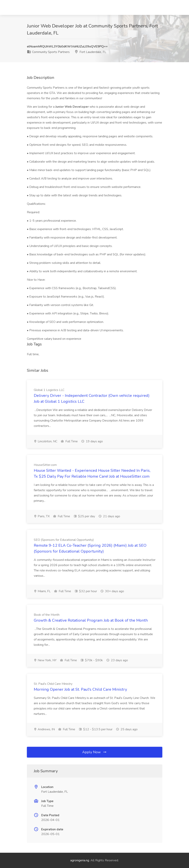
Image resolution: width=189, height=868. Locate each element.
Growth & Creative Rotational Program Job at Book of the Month (91, 620)
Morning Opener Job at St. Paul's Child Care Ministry (80, 689)
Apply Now (95, 752)
